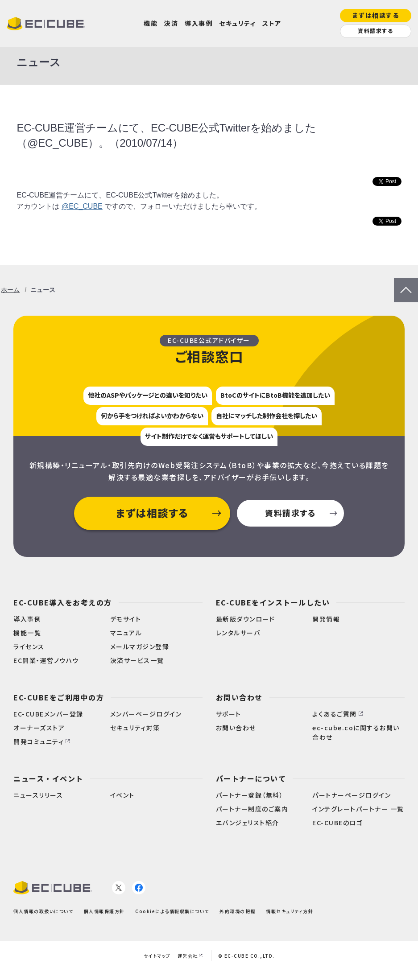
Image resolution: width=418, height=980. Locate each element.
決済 (171, 23)
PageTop (406, 284)
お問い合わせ (239, 697)
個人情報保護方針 (104, 911)
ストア (272, 23)
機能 (151, 23)
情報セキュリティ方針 (290, 911)
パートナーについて (251, 778)
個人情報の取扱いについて (43, 911)
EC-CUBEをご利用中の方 (59, 697)
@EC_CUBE (82, 206)
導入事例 (199, 23)
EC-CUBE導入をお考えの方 (63, 602)
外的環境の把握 (238, 911)
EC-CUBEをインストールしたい (273, 602)
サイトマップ (157, 956)
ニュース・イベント (48, 778)
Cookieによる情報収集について (172, 911)
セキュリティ (237, 23)
